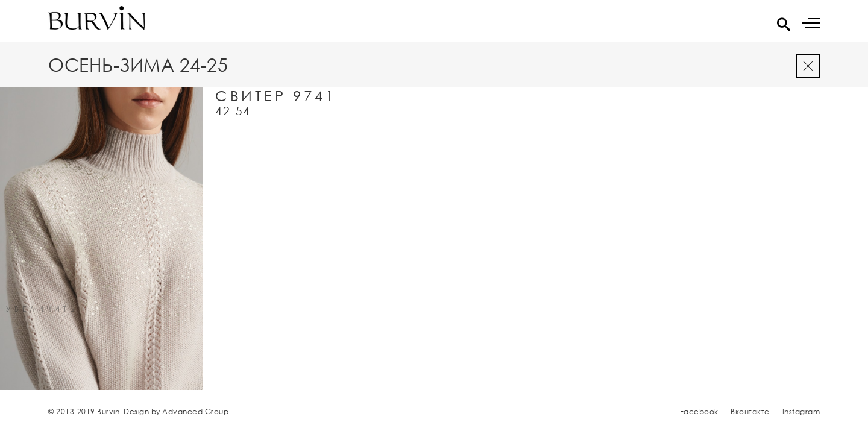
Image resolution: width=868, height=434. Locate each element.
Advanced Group (195, 411)
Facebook (699, 411)
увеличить (42, 310)
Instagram (801, 411)
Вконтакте (750, 411)
